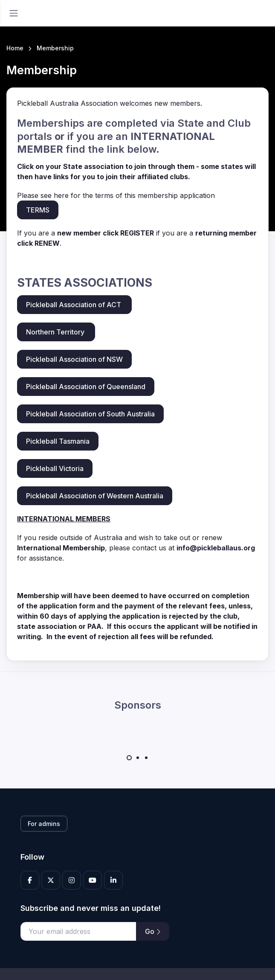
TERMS (38, 210)
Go (153, 931)
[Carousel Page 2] (138, 758)
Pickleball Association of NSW (74, 359)
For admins (44, 824)
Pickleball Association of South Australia (90, 414)
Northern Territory (56, 332)
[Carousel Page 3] (146, 758)
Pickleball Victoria (55, 468)
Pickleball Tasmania (58, 441)
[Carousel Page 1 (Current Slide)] (129, 758)
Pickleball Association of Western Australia (95, 496)
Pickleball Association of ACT (74, 305)
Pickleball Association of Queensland (86, 387)
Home (15, 48)
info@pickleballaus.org (216, 548)
